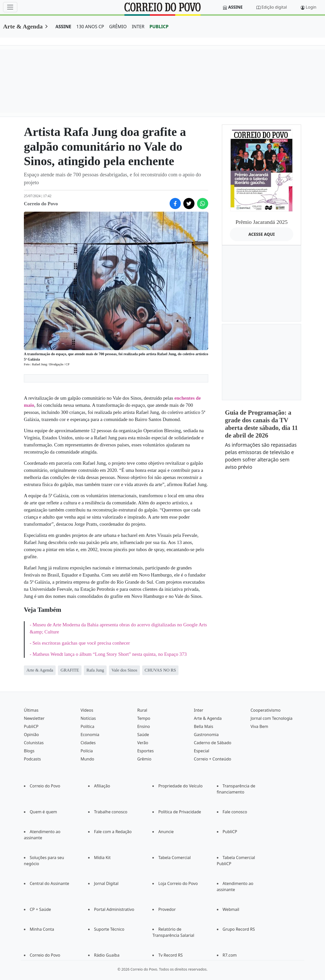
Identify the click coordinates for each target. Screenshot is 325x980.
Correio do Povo (45, 786)
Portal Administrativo (114, 909)
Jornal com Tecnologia (272, 718)
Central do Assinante (49, 883)
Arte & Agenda (23, 26)
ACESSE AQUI (262, 234)
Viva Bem (259, 726)
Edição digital (274, 7)
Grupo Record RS (239, 929)
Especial (202, 751)
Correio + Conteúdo (213, 759)
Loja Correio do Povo (178, 883)
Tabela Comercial (174, 858)
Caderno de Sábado (213, 743)
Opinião (31, 735)
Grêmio (144, 759)
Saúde (143, 735)
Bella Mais (204, 726)
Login (311, 7)
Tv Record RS (170, 955)
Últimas (31, 710)
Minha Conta (42, 929)
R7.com (230, 955)
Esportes (145, 751)
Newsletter (34, 718)
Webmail (231, 909)
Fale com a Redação (113, 832)
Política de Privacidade (180, 812)
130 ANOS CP (90, 26)
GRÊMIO (118, 26)
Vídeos (87, 710)
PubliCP (31, 726)
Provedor (167, 909)
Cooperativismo (266, 710)
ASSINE (63, 26)
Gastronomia (206, 735)
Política (87, 726)
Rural (142, 710)
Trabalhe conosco (111, 812)
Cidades (88, 743)
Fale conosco (235, 812)
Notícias (88, 718)
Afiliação (102, 786)
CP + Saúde (40, 909)
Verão (143, 743)
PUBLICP (159, 26)
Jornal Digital (106, 883)
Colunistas (34, 743)
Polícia (87, 751)
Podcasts (32, 759)
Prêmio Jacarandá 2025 (261, 222)
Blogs (29, 751)
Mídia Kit (102, 858)
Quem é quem (43, 812)
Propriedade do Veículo (180, 786)
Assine (235, 7)
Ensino (143, 726)
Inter (199, 710)
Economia (90, 735)
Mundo (87, 759)
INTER (138, 26)
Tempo (144, 718)
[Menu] (10, 7)
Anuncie (166, 832)
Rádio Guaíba (107, 955)
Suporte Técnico (109, 929)
